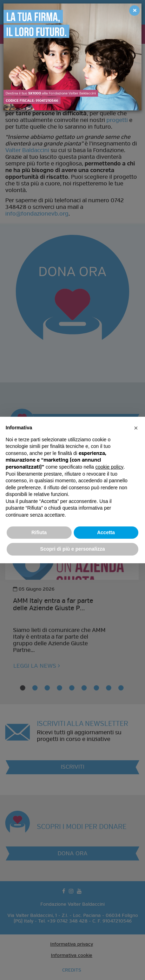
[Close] (134, 11)
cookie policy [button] (110, 467)
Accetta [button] (106, 532)
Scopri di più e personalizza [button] (72, 549)
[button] (136, 428)
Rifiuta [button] (39, 532)
